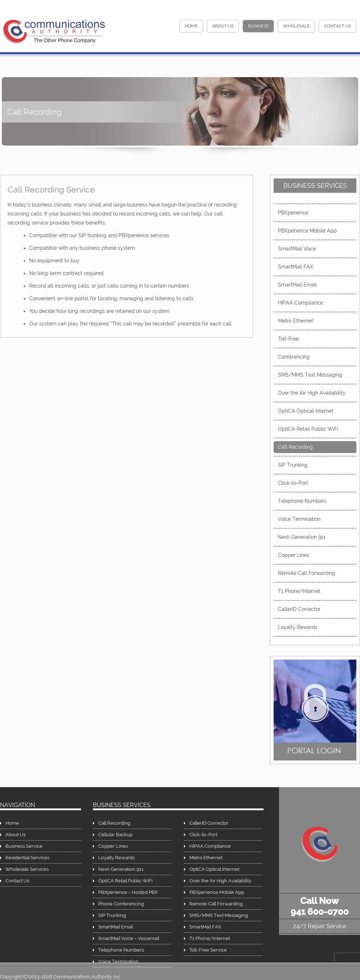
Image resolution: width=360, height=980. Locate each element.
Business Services (315, 185)
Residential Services (27, 858)
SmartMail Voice (297, 249)
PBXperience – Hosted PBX (128, 892)
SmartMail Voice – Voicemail (129, 938)
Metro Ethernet (296, 321)
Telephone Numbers (302, 501)
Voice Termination (299, 519)
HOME (191, 26)
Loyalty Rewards (298, 627)
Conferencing (294, 357)
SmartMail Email (297, 285)
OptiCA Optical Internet (306, 411)
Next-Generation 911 (302, 537)
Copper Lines (294, 555)
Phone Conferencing (121, 904)
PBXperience (293, 213)
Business (258, 26)
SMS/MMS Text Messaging (310, 375)
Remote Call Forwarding (307, 573)
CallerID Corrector (299, 609)
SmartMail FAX (296, 267)
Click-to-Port (293, 483)
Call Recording (295, 447)
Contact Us (337, 26)
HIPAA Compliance (300, 303)
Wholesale (296, 26)
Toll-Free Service (208, 950)
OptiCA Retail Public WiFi (308, 429)
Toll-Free (288, 339)
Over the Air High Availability (312, 393)
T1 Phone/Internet (299, 591)
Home (12, 823)
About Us (223, 26)
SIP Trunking (293, 465)
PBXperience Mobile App (307, 231)
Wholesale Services (27, 869)
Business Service (24, 846)
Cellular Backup (115, 835)
